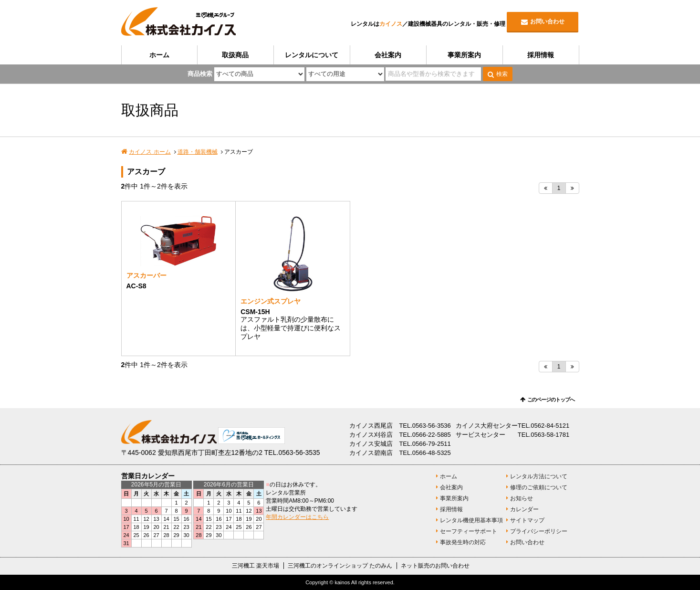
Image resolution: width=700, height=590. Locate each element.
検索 (502, 74)
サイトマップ (527, 520)
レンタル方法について (539, 476)
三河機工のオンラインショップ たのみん (340, 566)
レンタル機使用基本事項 (471, 520)
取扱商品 (235, 55)
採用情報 (541, 55)
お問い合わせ (547, 21)
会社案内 (388, 55)
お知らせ (522, 498)
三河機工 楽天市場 (256, 566)
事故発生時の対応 (463, 542)
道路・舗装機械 (198, 152)
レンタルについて (312, 55)
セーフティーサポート (469, 531)
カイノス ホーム (150, 152)
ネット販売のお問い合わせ (435, 566)
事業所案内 (464, 55)
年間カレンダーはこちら (297, 517)
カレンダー (524, 509)
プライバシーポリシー (539, 531)
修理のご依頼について (539, 487)
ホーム (159, 55)
